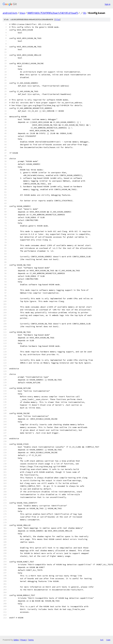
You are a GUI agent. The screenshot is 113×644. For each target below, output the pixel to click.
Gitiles (16, 640)
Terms (31, 640)
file (57, 20)
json (108, 640)
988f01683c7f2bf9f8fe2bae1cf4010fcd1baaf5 (53, 13)
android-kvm (10, 13)
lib (85, 13)
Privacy (23, 640)
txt (102, 640)
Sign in (108, 4)
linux (22, 13)
